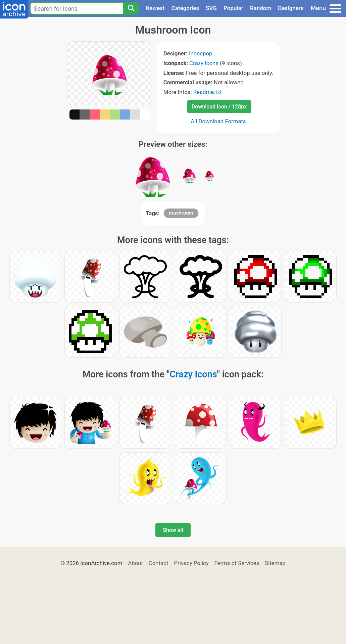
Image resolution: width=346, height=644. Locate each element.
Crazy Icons (204, 63)
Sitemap (275, 563)
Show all (173, 530)
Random (261, 8)
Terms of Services (237, 563)
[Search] (131, 8)
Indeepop (201, 53)
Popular (233, 8)
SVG (211, 8)
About (135, 563)
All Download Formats (218, 121)
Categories (185, 8)
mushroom (181, 213)
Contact (159, 563)
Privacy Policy (191, 563)
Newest (155, 8)
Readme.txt (208, 92)
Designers (291, 8)
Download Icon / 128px (219, 107)
